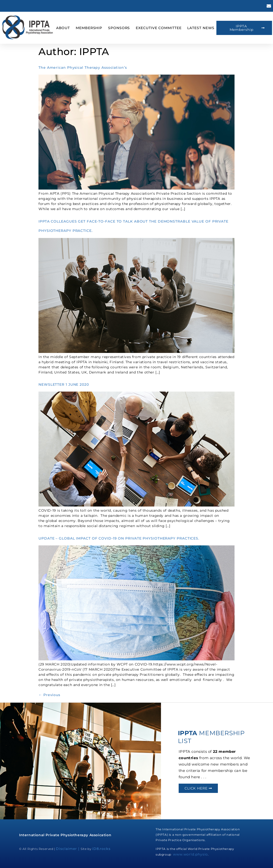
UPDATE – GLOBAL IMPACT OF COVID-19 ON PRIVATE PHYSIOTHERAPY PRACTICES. (119, 538)
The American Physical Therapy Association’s (83, 68)
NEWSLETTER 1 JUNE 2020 (64, 384)
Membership (89, 28)
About (63, 28)
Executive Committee (159, 28)
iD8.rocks (101, 849)
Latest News (201, 28)
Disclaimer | (68, 849)
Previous (49, 695)
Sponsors (119, 28)
